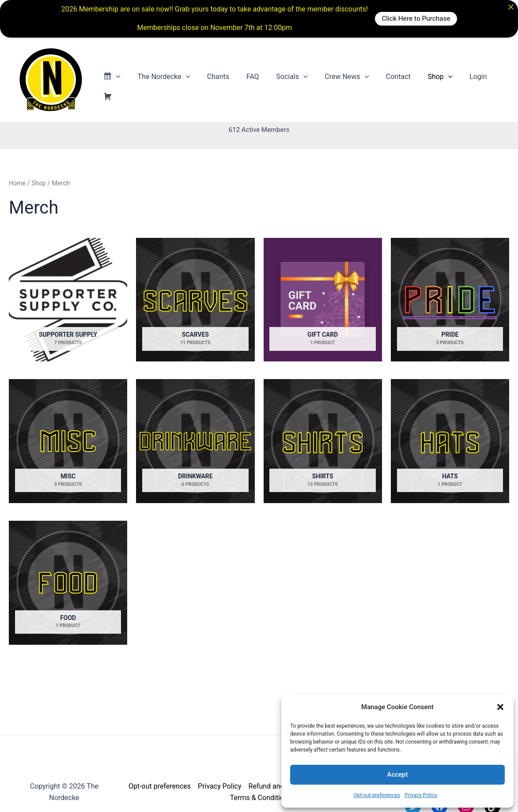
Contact (390, 80)
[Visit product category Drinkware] (195, 442)
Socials (289, 80)
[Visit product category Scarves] (195, 300)
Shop (429, 80)
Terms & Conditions (261, 798)
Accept (397, 774)
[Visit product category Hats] (450, 442)
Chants (222, 80)
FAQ (253, 80)
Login (464, 80)
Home (18, 183)
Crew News (342, 80)
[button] (500, 707)
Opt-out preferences (377, 795)
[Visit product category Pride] (450, 300)
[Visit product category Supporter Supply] (68, 300)
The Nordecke (171, 80)
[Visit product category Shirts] (323, 442)
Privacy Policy (421, 795)
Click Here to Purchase (416, 18)
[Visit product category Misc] (68, 442)
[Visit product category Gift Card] (323, 300)
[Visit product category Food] (68, 583)
